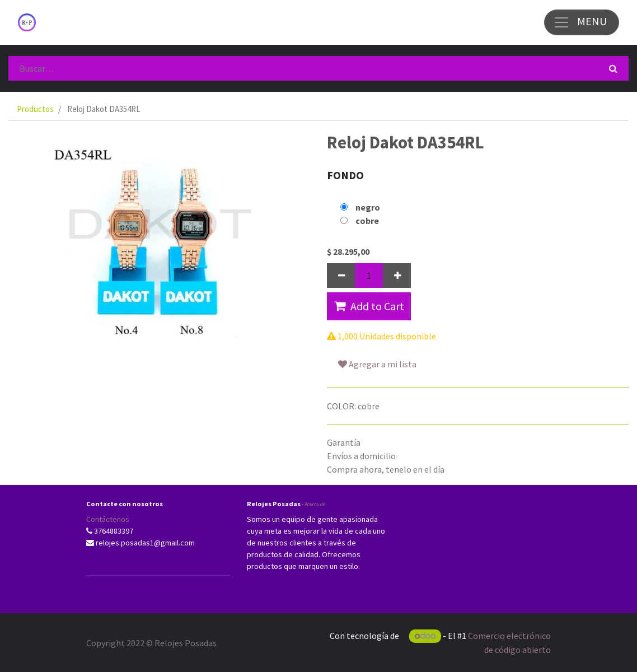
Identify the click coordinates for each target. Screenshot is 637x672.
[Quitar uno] (341, 276)
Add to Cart (369, 306)
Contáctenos (108, 519)
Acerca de (315, 504)
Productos (35, 109)
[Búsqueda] (613, 68)
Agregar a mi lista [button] (377, 364)
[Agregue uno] (397, 276)
